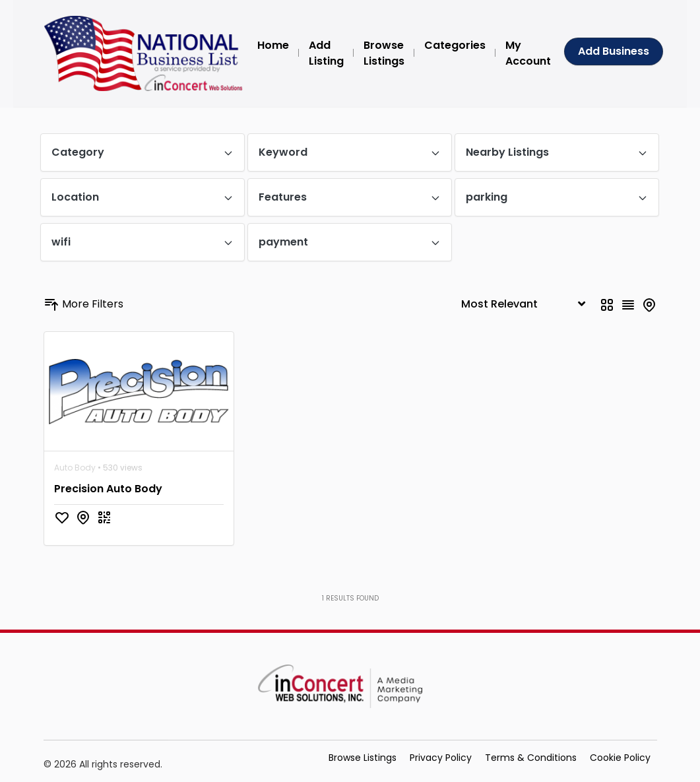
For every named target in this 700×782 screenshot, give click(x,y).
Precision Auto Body (108, 489)
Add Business (614, 51)
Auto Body (75, 468)
